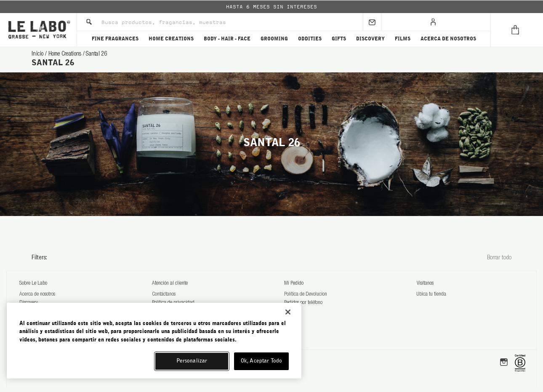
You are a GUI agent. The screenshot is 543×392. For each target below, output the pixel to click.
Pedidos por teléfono (303, 303)
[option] (271, 7)
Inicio (38, 54)
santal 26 (97, 54)
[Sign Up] (372, 22)
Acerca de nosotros (37, 295)
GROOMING (274, 39)
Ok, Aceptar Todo (261, 361)
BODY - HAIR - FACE (227, 39)
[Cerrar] (288, 312)
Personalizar (192, 361)
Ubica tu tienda (431, 295)
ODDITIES (310, 39)
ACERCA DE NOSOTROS (448, 39)
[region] (154, 341)
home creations (66, 54)
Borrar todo (499, 258)
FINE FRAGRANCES (115, 39)
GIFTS (339, 39)
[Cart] (517, 30)
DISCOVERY (370, 39)
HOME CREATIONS (171, 39)
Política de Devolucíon (306, 295)
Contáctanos (164, 295)
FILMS (403, 39)
